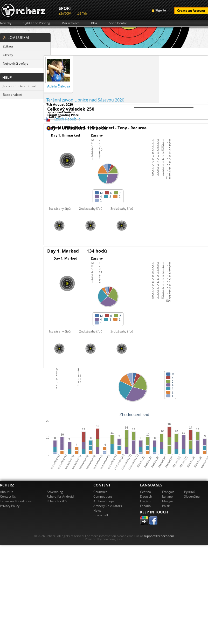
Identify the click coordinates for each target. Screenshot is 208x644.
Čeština (145, 492)
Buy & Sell (101, 515)
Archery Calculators (108, 506)
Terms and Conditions (16, 501)
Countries (100, 492)
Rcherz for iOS (57, 501)
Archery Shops (104, 501)
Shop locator (118, 23)
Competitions (103, 496)
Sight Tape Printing (36, 23)
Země (82, 13)
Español (146, 506)
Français (168, 492)
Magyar (168, 501)
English (145, 501)
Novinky (6, 23)
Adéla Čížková (59, 86)
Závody (65, 13)
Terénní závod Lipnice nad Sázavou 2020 (85, 100)
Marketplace (71, 23)
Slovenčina (192, 496)
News (97, 510)
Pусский (190, 492)
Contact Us (8, 496)
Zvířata (8, 46)
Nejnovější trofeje (16, 63)
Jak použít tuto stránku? (19, 86)
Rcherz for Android (60, 496)
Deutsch (146, 496)
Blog (94, 23)
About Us (7, 492)
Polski (166, 506)
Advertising (55, 492)
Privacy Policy (10, 506)
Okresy (8, 55)
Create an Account (191, 11)
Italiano (167, 496)
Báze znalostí (12, 95)
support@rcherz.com (159, 536)
